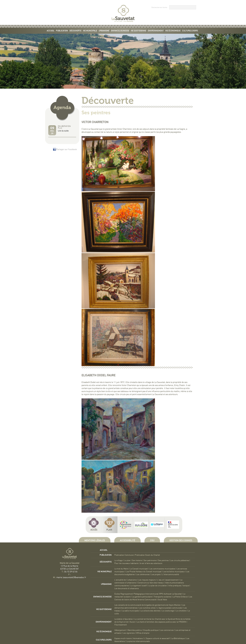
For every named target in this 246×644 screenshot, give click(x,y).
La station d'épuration (124, 619)
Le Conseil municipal (139, 569)
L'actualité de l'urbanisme (126, 580)
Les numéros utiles (147, 608)
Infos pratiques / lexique (179, 586)
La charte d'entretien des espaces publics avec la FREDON (161, 622)
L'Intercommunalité (171, 574)
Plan (109, 530)
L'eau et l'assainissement (168, 580)
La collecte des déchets (150, 611)
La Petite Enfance (180, 597)
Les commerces (167, 630)
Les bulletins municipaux (174, 572)
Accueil (51, 31)
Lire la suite (63, 131)
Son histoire (137, 560)
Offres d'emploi (143, 633)
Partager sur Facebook (67, 150)
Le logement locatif (139, 586)
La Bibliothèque (178, 638)
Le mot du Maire (121, 569)
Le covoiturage (168, 611)
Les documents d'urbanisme (127, 588)
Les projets (156, 574)
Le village (118, 560)
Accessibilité (127, 541)
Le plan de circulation (158, 586)
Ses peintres (163, 560)
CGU (152, 541)
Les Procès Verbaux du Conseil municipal (144, 572)
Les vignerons (129, 633)
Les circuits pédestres (180, 560)
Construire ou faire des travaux (151, 583)
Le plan (127, 560)
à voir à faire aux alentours (151, 563)
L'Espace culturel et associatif (157, 638)
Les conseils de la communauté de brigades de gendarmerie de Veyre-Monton (147, 605)
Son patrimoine (150, 560)
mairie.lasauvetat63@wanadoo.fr (71, 578)
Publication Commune (124, 555)
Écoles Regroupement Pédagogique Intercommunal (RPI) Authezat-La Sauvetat (148, 594)
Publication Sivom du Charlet (147, 555)
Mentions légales (95, 541)
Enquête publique (151, 630)
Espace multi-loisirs (123, 638)
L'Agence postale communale (170, 608)
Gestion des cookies (181, 541)
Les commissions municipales (162, 569)
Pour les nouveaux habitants (126, 563)
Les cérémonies (143, 574)
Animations (138, 638)
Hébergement (120, 630)
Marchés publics (135, 630)
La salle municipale (131, 611)
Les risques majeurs (147, 580)
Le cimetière (181, 611)
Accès (94, 530)
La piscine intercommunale (138, 641)
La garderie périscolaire (142, 597)
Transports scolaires (162, 597)
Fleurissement (121, 625)
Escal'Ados (162, 600)
